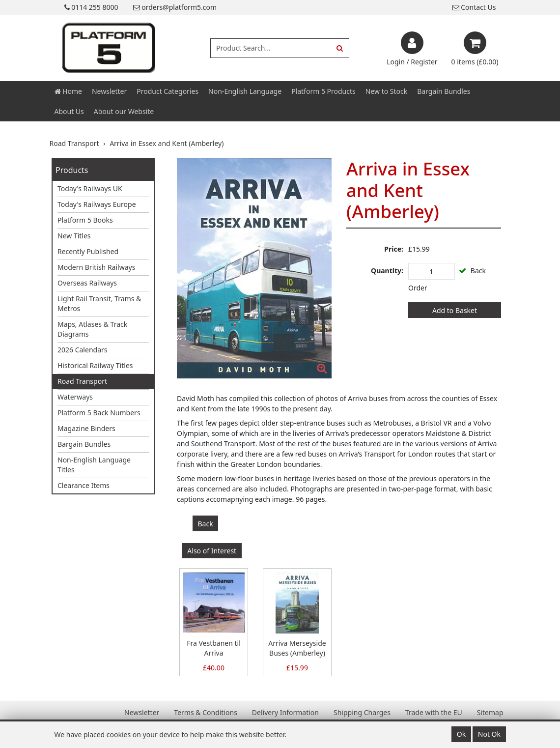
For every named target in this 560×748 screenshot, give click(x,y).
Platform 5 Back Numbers (99, 413)
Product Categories (168, 91)
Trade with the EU (434, 712)
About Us (69, 111)
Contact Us (474, 7)
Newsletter (109, 91)
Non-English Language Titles (94, 465)
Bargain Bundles (444, 91)
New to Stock (386, 91)
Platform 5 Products (323, 91)
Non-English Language (245, 91)
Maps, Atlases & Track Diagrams (92, 329)
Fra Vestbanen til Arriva (214, 648)
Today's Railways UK (90, 188)
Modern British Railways (96, 267)
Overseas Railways (87, 283)
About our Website (124, 111)
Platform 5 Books (85, 220)
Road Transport (82, 381)
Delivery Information (285, 712)
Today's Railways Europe (97, 204)
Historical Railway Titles (95, 365)
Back (206, 524)
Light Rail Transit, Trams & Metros (99, 303)
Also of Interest (212, 551)
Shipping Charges (362, 712)
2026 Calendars (83, 350)
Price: (394, 249)
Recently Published (88, 251)
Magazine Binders (86, 428)
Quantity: (387, 271)
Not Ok (489, 734)
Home (68, 91)
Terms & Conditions (206, 712)
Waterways (75, 397)
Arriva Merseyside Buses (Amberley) (297, 648)
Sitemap (490, 712)
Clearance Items (84, 485)
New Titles (74, 236)
